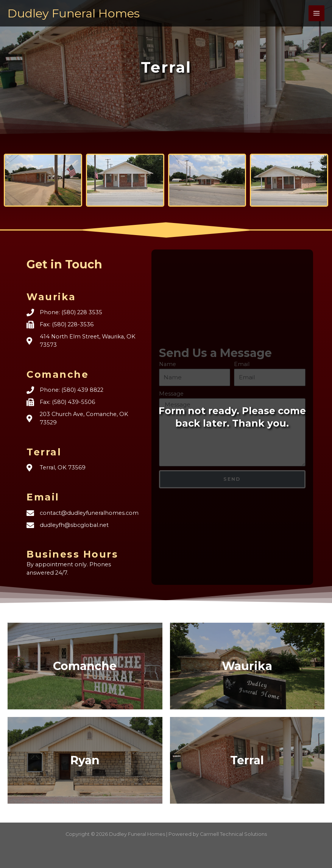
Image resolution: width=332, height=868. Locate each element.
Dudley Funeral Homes (76, 13)
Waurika (247, 666)
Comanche (85, 666)
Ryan (85, 760)
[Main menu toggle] (316, 13)
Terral (247, 760)
